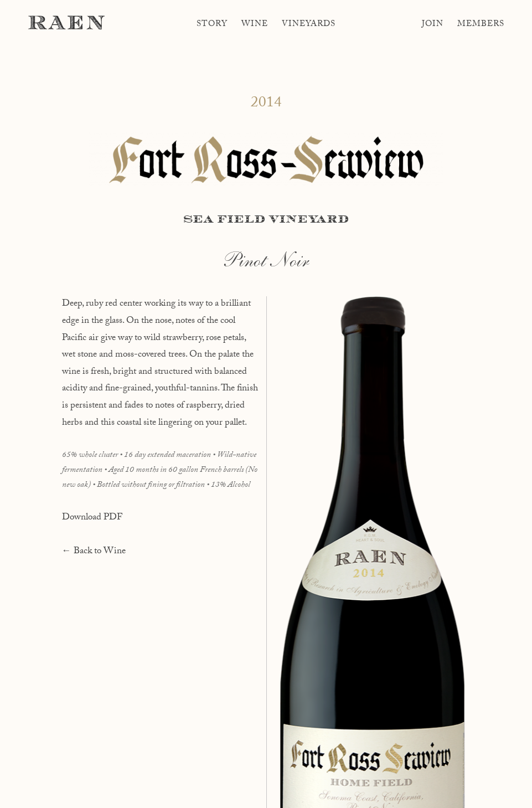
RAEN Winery (66, 22)
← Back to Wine (94, 552)
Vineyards (309, 25)
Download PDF (92, 518)
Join (433, 25)
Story (212, 25)
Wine (255, 25)
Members (481, 25)
